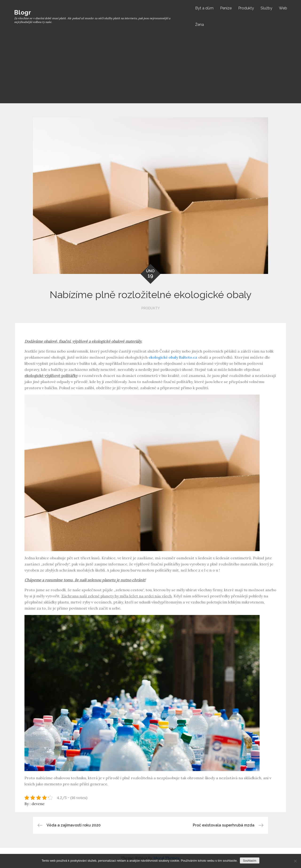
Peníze (226, 8)
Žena (200, 25)
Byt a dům (204, 8)
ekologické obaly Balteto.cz (173, 357)
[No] (295, 861)
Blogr (23, 12)
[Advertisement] (150, 68)
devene (38, 804)
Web (283, 8)
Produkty (246, 8)
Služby (266, 8)
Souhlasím (250, 861)
